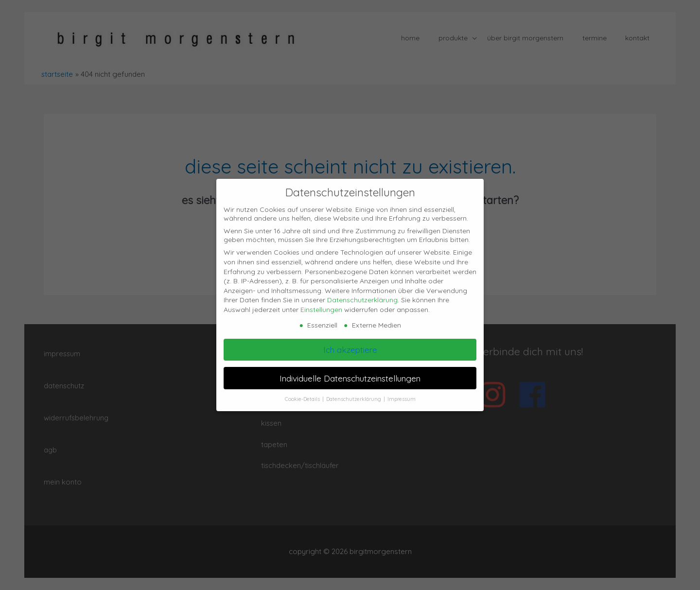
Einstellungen (321, 310)
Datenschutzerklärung (362, 300)
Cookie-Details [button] (303, 399)
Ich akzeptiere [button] (350, 349)
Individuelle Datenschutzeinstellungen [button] (350, 378)
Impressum (402, 399)
